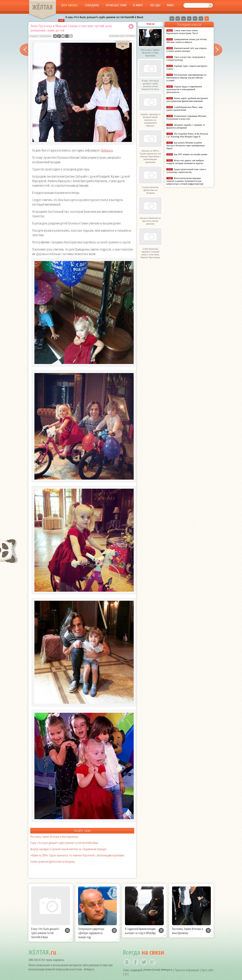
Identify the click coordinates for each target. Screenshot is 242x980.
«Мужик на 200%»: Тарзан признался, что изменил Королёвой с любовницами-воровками (77, 855)
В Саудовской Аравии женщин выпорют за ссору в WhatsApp (140, 931)
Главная (34, 36)
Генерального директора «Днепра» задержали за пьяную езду (91, 933)
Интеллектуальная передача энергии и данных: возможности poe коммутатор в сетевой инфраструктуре (185, 181)
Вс (207, 19)
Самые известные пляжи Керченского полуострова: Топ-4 (182, 32)
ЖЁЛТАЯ (43, 7)
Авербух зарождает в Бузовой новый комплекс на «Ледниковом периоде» (69, 849)
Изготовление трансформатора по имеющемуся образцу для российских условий (186, 78)
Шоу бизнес (46, 36)
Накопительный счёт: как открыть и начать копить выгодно (187, 50)
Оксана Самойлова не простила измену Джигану (150, 221)
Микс (171, 5)
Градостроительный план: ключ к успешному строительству (186, 171)
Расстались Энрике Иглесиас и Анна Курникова (54, 837)
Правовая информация (187, 970)
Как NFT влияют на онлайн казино (191, 154)
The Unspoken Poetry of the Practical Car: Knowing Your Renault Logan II (187, 135)
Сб (201, 19)
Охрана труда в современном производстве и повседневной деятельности (184, 89)
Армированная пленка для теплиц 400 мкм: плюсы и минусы (187, 41)
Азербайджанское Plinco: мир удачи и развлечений (184, 109)
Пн (172, 19)
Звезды (155, 5)
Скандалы (92, 5)
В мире (138, 5)
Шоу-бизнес (70, 5)
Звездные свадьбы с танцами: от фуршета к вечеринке (186, 126)
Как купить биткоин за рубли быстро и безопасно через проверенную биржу (186, 146)
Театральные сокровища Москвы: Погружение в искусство (186, 117)
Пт (195, 19)
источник (130, 36)
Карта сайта (208, 970)
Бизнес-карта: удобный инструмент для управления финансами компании (187, 100)
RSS (127, 974)
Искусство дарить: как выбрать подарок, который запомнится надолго (185, 162)
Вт (178, 19)
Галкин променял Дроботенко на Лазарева (53, 862)
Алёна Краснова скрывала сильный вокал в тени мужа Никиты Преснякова (150, 253)
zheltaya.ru (107, 150)
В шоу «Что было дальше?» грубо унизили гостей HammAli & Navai (104, 17)
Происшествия (116, 5)
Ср (183, 19)
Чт (189, 19)
